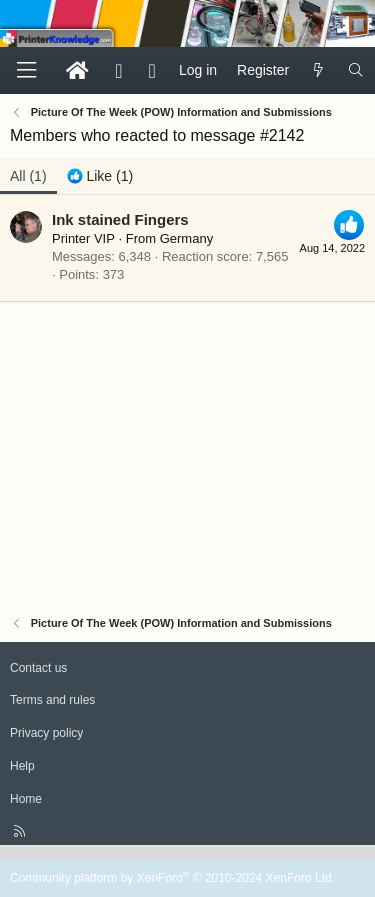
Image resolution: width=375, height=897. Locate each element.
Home (26, 799)
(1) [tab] (28, 176)
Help (22, 766)
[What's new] (318, 71)
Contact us (38, 668)
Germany (186, 238)
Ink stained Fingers (120, 219)
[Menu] (26, 70)
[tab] (100, 177)
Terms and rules (52, 700)
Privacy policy (46, 733)
